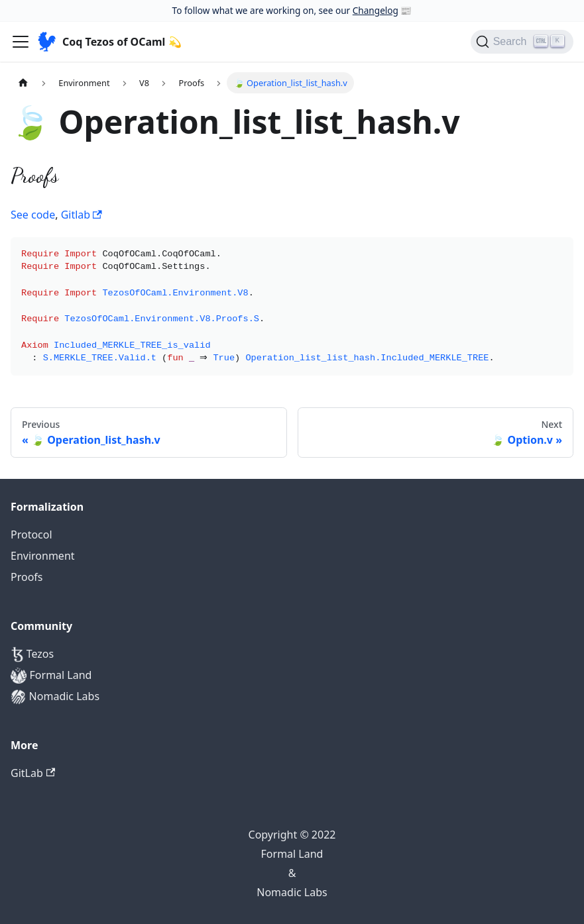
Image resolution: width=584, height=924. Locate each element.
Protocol (31, 535)
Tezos (32, 655)
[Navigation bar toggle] (21, 42)
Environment (43, 556)
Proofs (27, 577)
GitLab (33, 773)
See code (33, 215)
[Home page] (23, 82)
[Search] (522, 42)
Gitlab (82, 215)
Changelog (376, 10)
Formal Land (51, 676)
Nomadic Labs (55, 697)
